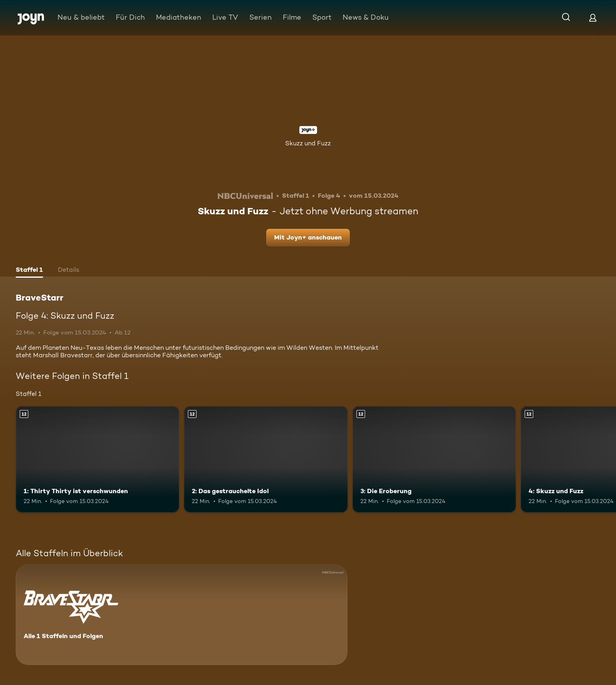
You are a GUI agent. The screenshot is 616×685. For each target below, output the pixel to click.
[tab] (29, 271)
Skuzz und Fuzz (308, 143)
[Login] (593, 18)
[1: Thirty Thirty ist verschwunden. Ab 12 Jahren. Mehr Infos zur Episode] (97, 459)
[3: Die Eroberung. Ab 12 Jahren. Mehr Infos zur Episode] (434, 459)
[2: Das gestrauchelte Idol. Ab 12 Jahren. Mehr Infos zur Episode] (266, 459)
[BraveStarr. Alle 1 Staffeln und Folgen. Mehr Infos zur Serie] (182, 615)
